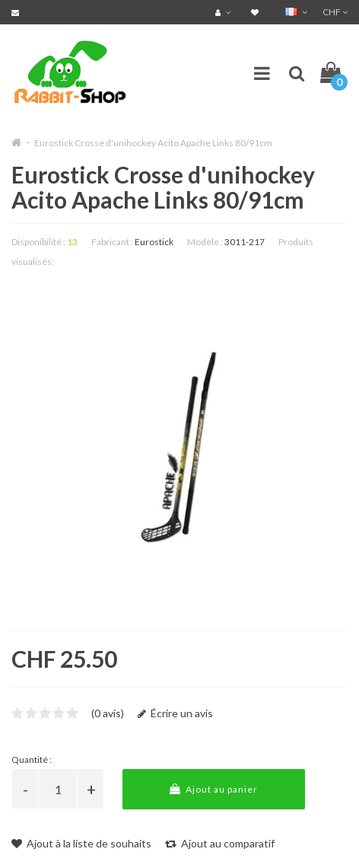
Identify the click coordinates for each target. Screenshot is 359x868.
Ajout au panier (214, 789)
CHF (335, 12)
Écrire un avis (175, 713)
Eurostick (154, 242)
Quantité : (32, 759)
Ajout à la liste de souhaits (81, 843)
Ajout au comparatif (220, 843)
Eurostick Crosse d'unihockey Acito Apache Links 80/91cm (153, 143)
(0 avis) (108, 713)
